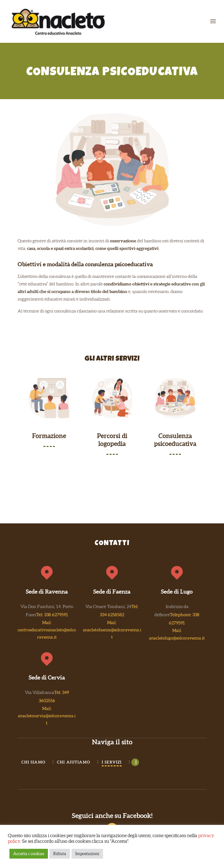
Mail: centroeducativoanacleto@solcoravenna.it (47, 630)
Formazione (49, 436)
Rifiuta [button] (60, 854)
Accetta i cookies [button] (29, 854)
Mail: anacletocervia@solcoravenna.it (47, 716)
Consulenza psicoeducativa (175, 440)
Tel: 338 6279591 (52, 615)
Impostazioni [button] (87, 854)
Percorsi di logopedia (112, 440)
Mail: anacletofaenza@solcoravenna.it (112, 630)
